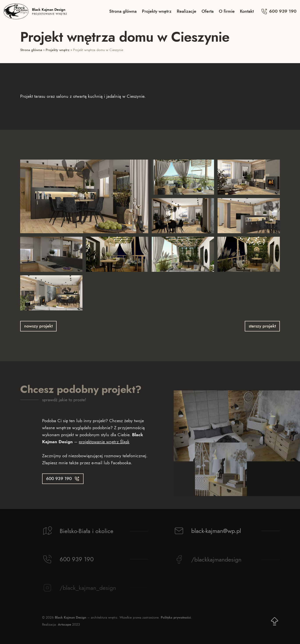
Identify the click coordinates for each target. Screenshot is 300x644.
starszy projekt (262, 326)
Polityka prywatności (176, 617)
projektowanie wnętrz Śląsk (104, 442)
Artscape (64, 624)
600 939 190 (279, 11)
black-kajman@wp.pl (216, 532)
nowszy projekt (38, 326)
